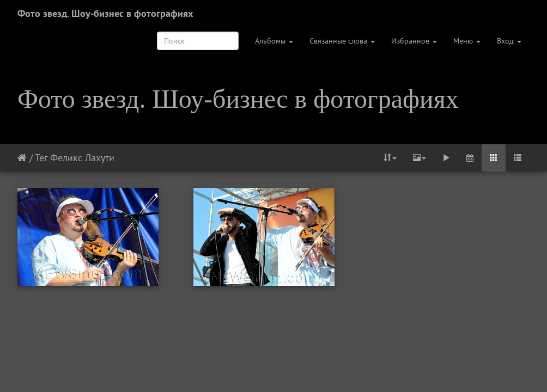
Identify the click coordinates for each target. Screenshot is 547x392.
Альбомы (274, 41)
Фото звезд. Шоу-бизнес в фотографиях (105, 13)
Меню (467, 41)
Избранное (414, 41)
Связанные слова (342, 41)
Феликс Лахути (82, 158)
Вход (509, 41)
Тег (41, 158)
